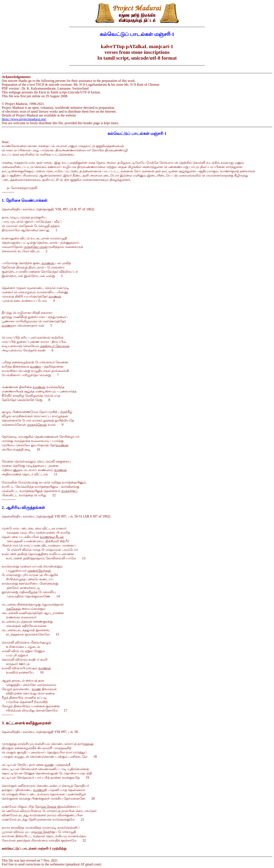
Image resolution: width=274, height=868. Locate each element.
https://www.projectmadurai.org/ (24, 119)
